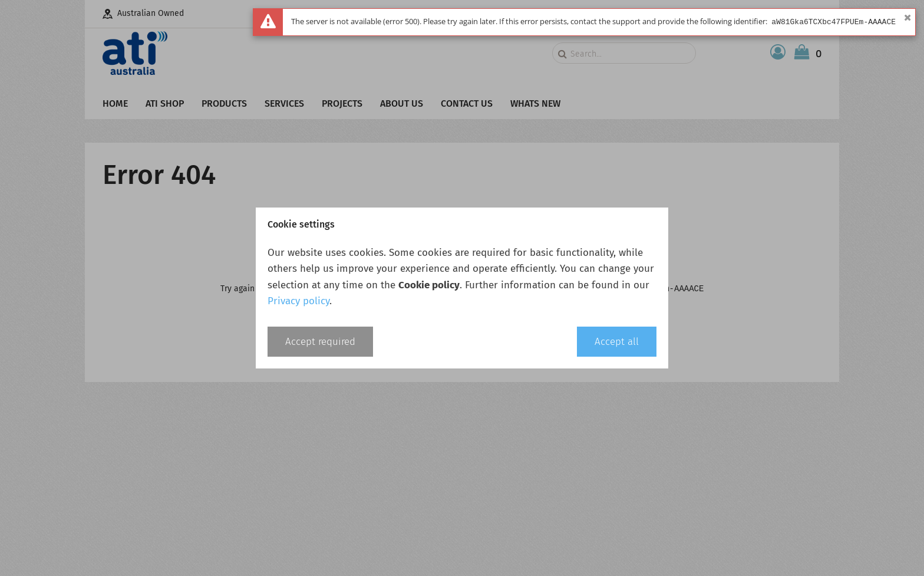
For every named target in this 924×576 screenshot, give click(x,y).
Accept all (617, 342)
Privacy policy (298, 301)
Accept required (320, 342)
